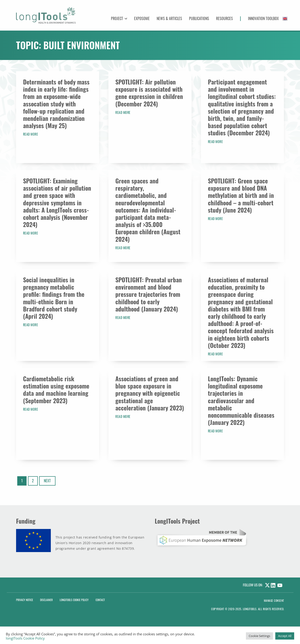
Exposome (142, 18)
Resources (224, 18)
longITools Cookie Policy (25, 638)
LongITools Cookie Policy (74, 600)
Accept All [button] (285, 636)
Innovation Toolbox (263, 18)
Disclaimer (46, 600)
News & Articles (169, 18)
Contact (100, 600)
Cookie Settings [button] (259, 636)
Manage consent (274, 600)
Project (117, 18)
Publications (199, 18)
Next (47, 481)
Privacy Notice (25, 600)
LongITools (250, 609)
